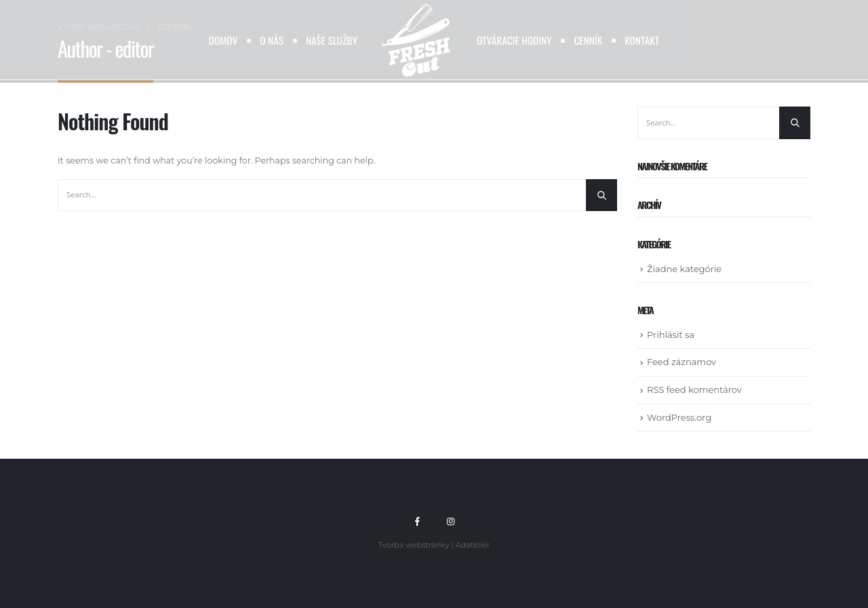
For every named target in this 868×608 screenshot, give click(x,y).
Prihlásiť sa (671, 335)
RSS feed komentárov (694, 389)
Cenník (588, 40)
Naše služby (332, 40)
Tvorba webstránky (414, 545)
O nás (272, 40)
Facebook (418, 521)
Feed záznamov (682, 362)
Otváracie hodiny (514, 40)
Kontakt (642, 40)
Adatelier (473, 545)
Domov (223, 40)
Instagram (450, 521)
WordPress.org (679, 417)
